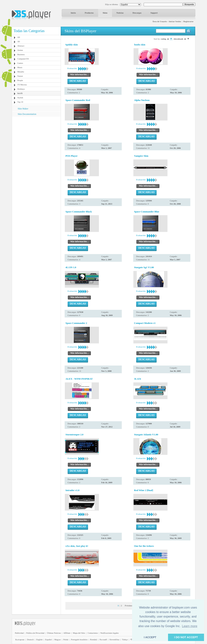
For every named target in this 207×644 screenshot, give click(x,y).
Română (94, 639)
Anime (20, 50)
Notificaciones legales (109, 633)
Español (48, 639)
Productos (89, 13)
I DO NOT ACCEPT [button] (186, 637)
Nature (20, 76)
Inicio (73, 13)
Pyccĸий (103, 639)
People (20, 80)
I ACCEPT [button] (150, 637)
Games (20, 63)
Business (21, 54)
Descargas (137, 13)
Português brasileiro (79, 639)
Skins (105, 13)
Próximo (129, 606)
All (19, 37)
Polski (66, 639)
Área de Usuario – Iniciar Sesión (167, 21)
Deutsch (30, 639)
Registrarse (188, 21)
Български (20, 639)
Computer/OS (23, 59)
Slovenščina (114, 639)
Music (20, 67)
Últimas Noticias (54, 633)
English (39, 639)
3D (19, 41)
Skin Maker (23, 109)
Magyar (58, 639)
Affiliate (67, 633)
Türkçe (125, 639)
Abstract (21, 46)
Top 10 (20, 102)
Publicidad (19, 633)
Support (154, 13)
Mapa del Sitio (79, 633)
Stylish (20, 98)
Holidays (21, 89)
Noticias (120, 13)
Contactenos (93, 633)
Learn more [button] (190, 626)
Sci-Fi (20, 93)
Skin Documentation (27, 114)
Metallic (21, 72)
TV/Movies (22, 85)
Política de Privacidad (35, 633)
